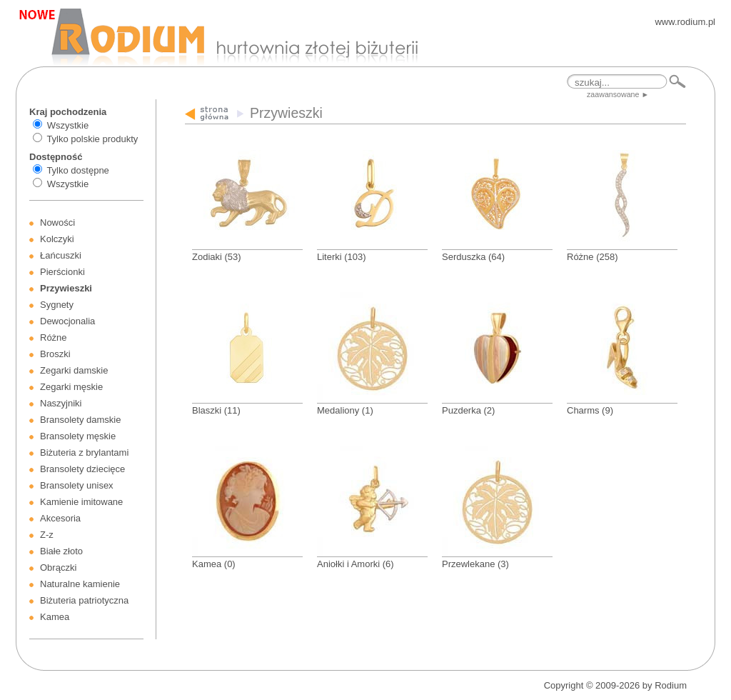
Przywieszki (66, 288)
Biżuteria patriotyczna (84, 600)
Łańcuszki (61, 255)
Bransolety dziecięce (82, 469)
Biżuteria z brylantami (84, 452)
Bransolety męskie (78, 436)
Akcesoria (60, 518)
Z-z (47, 535)
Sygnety (57, 305)
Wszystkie (68, 125)
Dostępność (56, 157)
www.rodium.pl (685, 22)
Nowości (57, 222)
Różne (54, 337)
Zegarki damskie (74, 370)
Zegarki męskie (71, 387)
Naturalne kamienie (80, 584)
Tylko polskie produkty (92, 139)
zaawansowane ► (618, 94)
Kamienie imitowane (81, 502)
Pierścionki (62, 272)
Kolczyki (57, 239)
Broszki (55, 354)
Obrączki (58, 567)
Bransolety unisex (77, 485)
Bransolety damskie (80, 420)
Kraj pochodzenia (68, 112)
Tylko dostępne (77, 170)
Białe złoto (61, 551)
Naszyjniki (61, 403)
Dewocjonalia (67, 321)
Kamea (55, 617)
